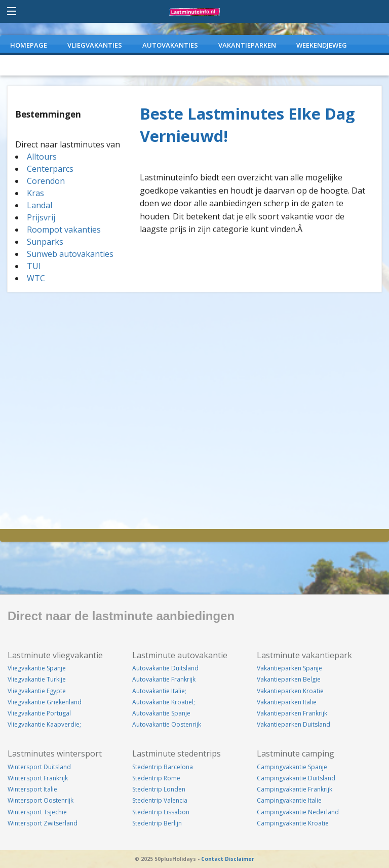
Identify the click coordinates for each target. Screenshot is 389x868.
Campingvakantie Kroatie (293, 823)
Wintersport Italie (32, 789)
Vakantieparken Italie (287, 702)
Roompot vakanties (64, 230)
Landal (40, 205)
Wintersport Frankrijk (38, 778)
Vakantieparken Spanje (289, 668)
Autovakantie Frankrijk (164, 679)
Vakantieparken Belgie (289, 679)
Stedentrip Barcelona (163, 767)
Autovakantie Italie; (159, 691)
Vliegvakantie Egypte (37, 691)
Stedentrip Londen (159, 789)
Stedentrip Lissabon (161, 812)
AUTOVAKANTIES (170, 45)
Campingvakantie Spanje (292, 767)
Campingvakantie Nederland (298, 812)
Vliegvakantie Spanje (37, 668)
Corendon (46, 181)
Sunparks (45, 242)
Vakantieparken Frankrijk (292, 713)
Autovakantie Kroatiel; (164, 702)
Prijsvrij (41, 217)
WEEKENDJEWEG (322, 45)
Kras (35, 193)
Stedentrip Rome (156, 778)
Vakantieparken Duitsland (294, 724)
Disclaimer (240, 859)
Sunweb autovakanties (70, 254)
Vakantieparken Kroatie (290, 691)
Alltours (42, 157)
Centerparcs (50, 169)
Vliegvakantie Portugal (39, 713)
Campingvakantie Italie (289, 800)
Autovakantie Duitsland (165, 668)
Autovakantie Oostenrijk (167, 724)
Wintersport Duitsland (39, 767)
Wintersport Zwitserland (43, 823)
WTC (36, 278)
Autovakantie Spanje (161, 713)
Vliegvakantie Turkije (37, 679)
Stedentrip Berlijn (157, 823)
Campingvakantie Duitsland (296, 778)
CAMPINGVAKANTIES (44, 65)
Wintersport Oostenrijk (41, 800)
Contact (212, 859)
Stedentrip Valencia (160, 800)
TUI (34, 266)
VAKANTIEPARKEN (247, 45)
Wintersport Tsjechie (37, 812)
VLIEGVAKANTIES (95, 45)
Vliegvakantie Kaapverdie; (44, 724)
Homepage (29, 45)
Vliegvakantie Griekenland (45, 702)
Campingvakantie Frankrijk (295, 789)
